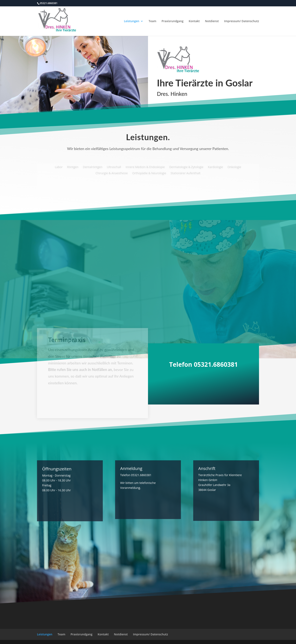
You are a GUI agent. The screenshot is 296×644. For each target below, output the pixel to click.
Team (152, 21)
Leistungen (132, 21)
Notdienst (212, 21)
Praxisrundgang (172, 21)
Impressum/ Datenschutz (242, 21)
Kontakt (194, 21)
